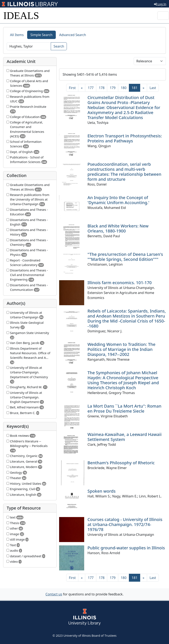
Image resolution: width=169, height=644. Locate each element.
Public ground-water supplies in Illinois (126, 548)
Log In (160, 4)
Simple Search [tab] (42, 35)
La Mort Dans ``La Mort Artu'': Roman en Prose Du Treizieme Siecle (125, 409)
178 (102, 88)
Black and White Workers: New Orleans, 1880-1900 (118, 228)
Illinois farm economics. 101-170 (120, 283)
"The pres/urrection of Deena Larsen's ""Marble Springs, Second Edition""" (125, 257)
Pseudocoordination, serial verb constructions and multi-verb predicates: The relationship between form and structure (125, 172)
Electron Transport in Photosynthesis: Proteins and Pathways (125, 138)
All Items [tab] (17, 35)
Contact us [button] (54, 594)
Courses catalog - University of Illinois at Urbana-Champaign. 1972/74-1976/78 (125, 524)
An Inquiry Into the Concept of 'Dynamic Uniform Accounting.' (118, 200)
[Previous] (82, 88)
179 (112, 88)
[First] (72, 88)
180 (124, 88)
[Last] (153, 88)
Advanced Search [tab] (72, 35)
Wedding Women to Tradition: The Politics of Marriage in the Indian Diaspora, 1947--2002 (121, 349)
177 (91, 88)
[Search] (29, 46)
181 (136, 88)
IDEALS (21, 16)
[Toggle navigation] (163, 16)
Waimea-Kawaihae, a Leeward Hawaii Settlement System (125, 437)
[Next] (144, 88)
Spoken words (102, 491)
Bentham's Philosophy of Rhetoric (121, 463)
